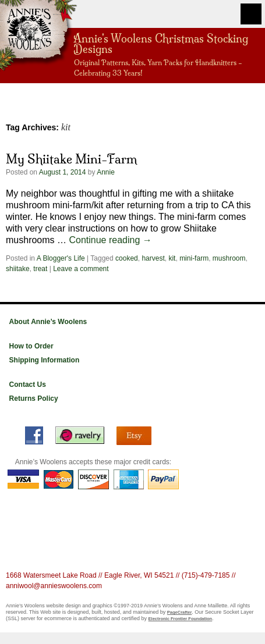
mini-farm (194, 258)
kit (172, 258)
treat (40, 269)
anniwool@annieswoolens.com (54, 586)
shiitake (18, 269)
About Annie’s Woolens (48, 322)
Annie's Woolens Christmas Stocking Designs (161, 43)
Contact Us (28, 385)
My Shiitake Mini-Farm (71, 159)
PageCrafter (180, 612)
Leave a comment (81, 269)
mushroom (229, 258)
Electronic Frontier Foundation (181, 619)
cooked (127, 258)
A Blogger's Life (61, 258)
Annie (106, 172)
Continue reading (110, 240)
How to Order (31, 346)
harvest (153, 258)
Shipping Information (45, 360)
